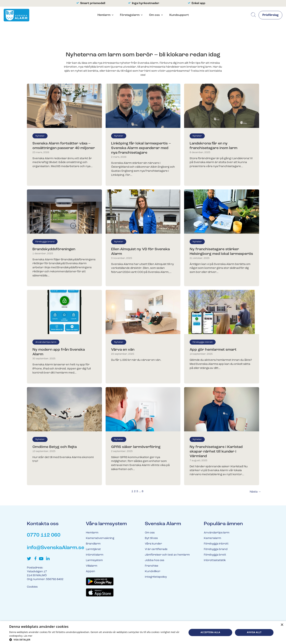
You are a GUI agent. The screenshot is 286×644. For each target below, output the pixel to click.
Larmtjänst (93, 549)
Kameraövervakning (100, 538)
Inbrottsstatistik (215, 560)
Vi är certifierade (156, 549)
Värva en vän (123, 350)
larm (208, 67)
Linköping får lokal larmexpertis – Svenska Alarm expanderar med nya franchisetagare (141, 148)
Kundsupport (179, 15)
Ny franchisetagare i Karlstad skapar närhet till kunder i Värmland (216, 452)
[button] (96, 639)
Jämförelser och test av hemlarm (167, 555)
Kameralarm (212, 538)
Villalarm (92, 566)
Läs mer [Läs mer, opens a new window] (28, 636)
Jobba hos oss (155, 560)
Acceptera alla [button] (210, 632)
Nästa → (255, 492)
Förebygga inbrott (203, 342)
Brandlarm (93, 544)
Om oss (154, 15)
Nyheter (40, 136)
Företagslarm (130, 15)
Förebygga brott (215, 555)
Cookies (32, 587)
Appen (90, 571)
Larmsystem (94, 560)
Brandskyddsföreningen (54, 249)
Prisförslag (270, 15)
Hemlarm (104, 15)
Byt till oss (151, 538)
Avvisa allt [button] (254, 632)
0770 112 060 (44, 535)
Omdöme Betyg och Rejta (55, 447)
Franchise (152, 566)
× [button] (282, 625)
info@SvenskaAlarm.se (56, 548)
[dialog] (143, 632)
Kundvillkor (153, 571)
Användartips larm (46, 342)
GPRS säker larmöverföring (136, 447)
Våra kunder (153, 544)
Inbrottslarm (95, 555)
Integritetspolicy (156, 577)
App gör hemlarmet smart (213, 350)
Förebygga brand (45, 242)
